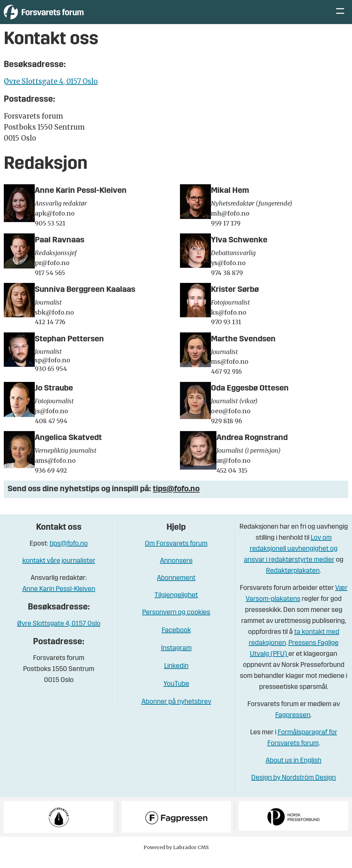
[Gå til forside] (67, 17)
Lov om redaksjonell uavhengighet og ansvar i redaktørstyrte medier (291, 559)
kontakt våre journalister (59, 571)
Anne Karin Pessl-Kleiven (59, 600)
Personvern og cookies (176, 623)
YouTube (176, 694)
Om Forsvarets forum (176, 554)
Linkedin (176, 677)
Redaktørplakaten (293, 581)
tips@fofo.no (176, 499)
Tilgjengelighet (176, 606)
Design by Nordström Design (294, 788)
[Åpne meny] (340, 17)
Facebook (176, 641)
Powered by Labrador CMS (176, 858)
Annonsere (176, 571)
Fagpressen (293, 726)
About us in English (294, 771)
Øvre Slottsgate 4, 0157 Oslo (51, 92)
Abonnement (176, 589)
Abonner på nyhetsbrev (176, 712)
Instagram (176, 659)
